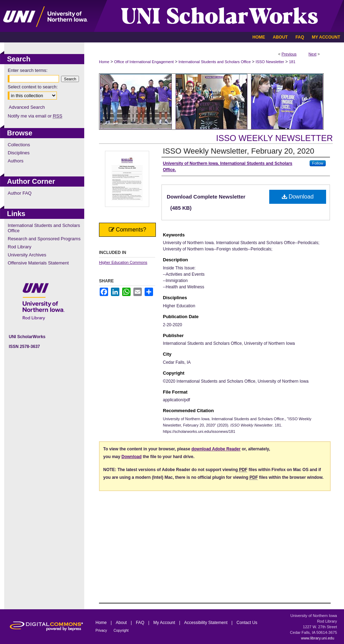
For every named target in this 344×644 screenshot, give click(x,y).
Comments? (128, 230)
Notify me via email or (35, 116)
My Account (165, 623)
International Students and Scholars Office (215, 62)
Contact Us (247, 623)
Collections (19, 145)
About (122, 623)
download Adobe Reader (216, 449)
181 (292, 62)
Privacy (102, 630)
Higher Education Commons (123, 262)
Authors (16, 161)
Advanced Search (27, 107)
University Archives (27, 255)
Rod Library (19, 247)
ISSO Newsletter (270, 62)
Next (313, 54)
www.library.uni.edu (317, 638)
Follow (318, 163)
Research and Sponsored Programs (44, 239)
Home (104, 62)
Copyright (121, 630)
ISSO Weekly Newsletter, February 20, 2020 (239, 151)
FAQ (141, 623)
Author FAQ (20, 193)
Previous (289, 54)
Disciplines (19, 153)
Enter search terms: (28, 70)
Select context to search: (33, 87)
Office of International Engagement (144, 62)
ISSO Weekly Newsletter (274, 138)
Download (298, 197)
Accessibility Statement (207, 623)
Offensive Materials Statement (38, 263)
